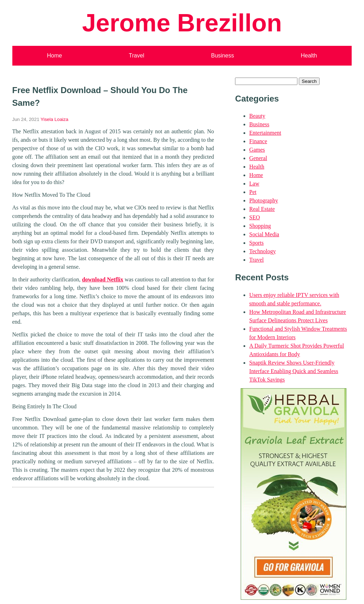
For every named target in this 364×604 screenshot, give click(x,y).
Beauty (257, 116)
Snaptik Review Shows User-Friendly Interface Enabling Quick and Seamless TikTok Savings (294, 371)
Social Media (264, 234)
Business (223, 56)
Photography (264, 200)
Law (254, 184)
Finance (258, 141)
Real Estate (262, 209)
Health (309, 56)
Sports (256, 243)
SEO (254, 217)
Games (257, 150)
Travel (137, 56)
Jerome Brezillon (182, 23)
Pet (253, 192)
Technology (262, 251)
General (258, 158)
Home (54, 56)
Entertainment (265, 133)
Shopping (260, 226)
